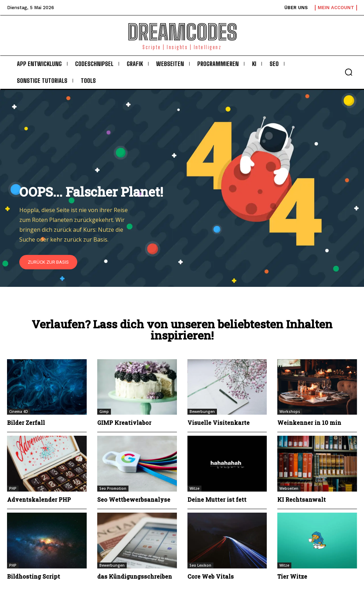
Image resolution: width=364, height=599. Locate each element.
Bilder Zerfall (26, 423)
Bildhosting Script (34, 576)
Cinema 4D (19, 412)
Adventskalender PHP (39, 499)
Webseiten (289, 488)
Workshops (290, 412)
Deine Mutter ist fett (217, 499)
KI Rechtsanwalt (302, 499)
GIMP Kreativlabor (124, 423)
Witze (194, 488)
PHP (13, 488)
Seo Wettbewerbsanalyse (134, 499)
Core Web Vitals (211, 576)
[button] (349, 72)
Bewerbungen (202, 412)
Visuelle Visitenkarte (219, 423)
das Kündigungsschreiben (135, 576)
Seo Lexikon (200, 565)
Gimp (104, 412)
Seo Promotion (113, 488)
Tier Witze (292, 576)
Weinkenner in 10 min (309, 423)
